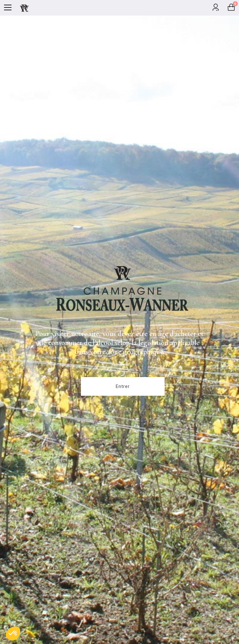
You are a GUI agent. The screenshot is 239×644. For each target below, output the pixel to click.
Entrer (123, 386)
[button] (13, 633)
